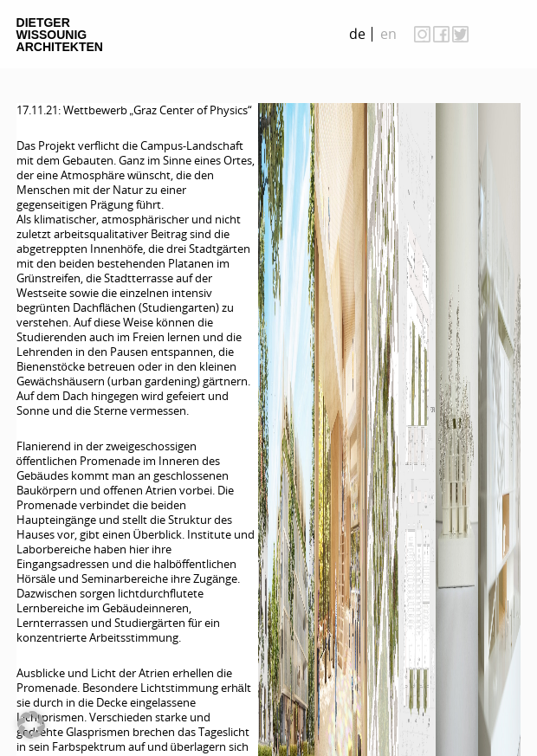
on (503, 34)
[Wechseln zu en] (389, 34)
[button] (31, 725)
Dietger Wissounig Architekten (60, 35)
